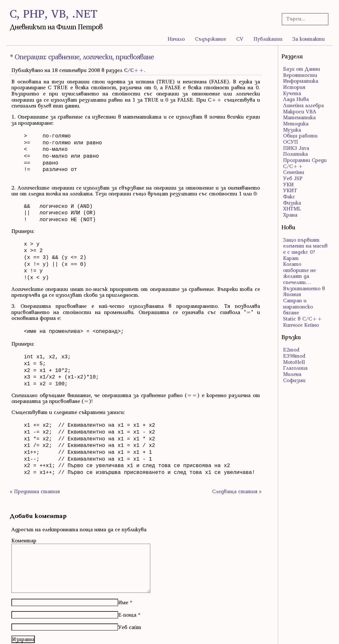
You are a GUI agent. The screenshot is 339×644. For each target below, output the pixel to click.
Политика (295, 154)
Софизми (294, 380)
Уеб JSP (293, 178)
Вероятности (300, 75)
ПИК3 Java (296, 148)
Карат (291, 258)
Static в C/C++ (303, 319)
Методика (296, 123)
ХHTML (292, 208)
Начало (176, 39)
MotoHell (294, 362)
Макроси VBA (300, 111)
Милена (292, 374)
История (294, 87)
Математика (299, 117)
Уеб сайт (130, 604)
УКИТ (290, 190)
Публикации (268, 39)
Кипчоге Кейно (301, 325)
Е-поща (127, 592)
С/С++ (134, 70)
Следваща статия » (237, 468)
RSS (14, 631)
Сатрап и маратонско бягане (298, 306)
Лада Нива (296, 99)
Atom (28, 631)
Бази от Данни (302, 69)
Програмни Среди (305, 160)
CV (240, 39)
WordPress (182, 631)
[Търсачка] (303, 19)
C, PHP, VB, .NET (54, 14)
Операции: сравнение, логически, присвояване (84, 57)
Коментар (24, 518)
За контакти (309, 39)
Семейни (294, 172)
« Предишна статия (35, 468)
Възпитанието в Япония (304, 291)
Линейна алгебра (303, 105)
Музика (292, 130)
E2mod (291, 350)
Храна (290, 215)
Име (123, 580)
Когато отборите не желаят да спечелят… (299, 273)
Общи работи (300, 136)
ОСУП (291, 142)
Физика (292, 203)
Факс (289, 196)
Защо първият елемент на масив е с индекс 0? (305, 246)
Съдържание (210, 39)
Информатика (301, 81)
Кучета (292, 93)
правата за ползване (308, 631)
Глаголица (295, 368)
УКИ (288, 184)
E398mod (294, 356)
